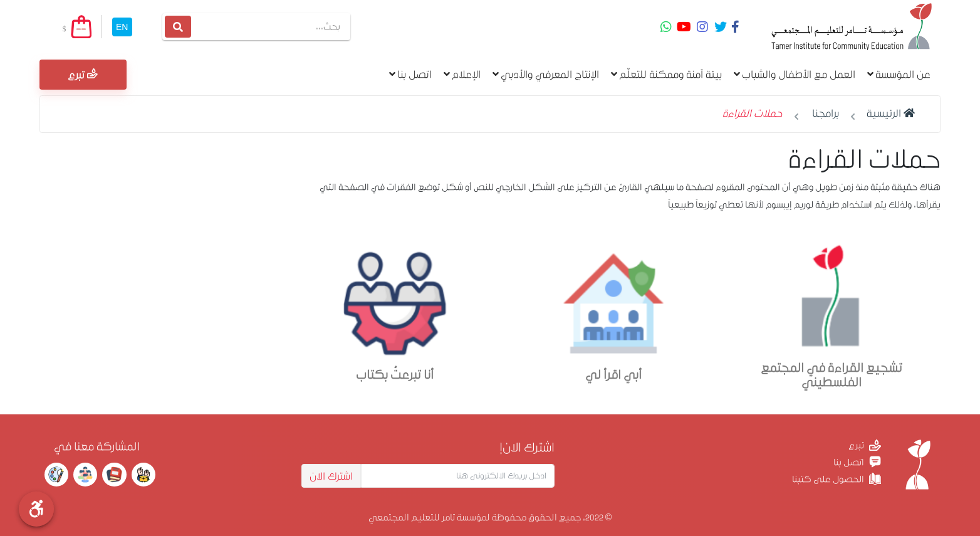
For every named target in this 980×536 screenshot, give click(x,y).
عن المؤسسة (899, 74)
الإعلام (462, 74)
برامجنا (826, 113)
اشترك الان (331, 476)
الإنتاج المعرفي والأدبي (546, 74)
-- (81, 29)
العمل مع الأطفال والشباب (795, 74)
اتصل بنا (410, 74)
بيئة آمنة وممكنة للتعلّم (666, 74)
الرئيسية (891, 113)
